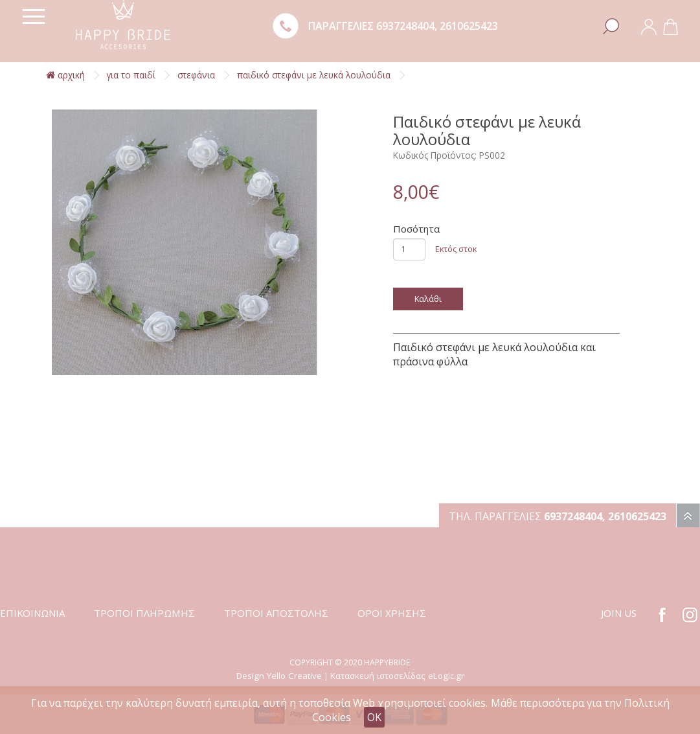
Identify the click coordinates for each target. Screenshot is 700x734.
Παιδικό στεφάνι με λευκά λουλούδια (314, 75)
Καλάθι (428, 299)
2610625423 (469, 26)
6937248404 (405, 26)
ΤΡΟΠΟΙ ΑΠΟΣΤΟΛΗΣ (276, 613)
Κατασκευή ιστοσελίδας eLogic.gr (397, 676)
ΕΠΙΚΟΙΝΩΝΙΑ (32, 613)
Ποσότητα (416, 229)
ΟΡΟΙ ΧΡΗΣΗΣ (392, 613)
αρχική (65, 75)
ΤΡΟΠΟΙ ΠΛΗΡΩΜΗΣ (144, 613)
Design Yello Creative (279, 676)
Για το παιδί (131, 75)
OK (374, 717)
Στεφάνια (196, 75)
